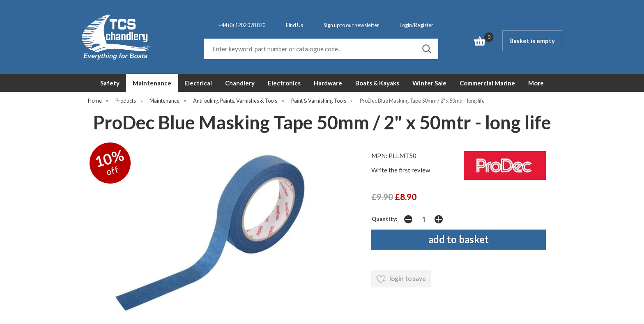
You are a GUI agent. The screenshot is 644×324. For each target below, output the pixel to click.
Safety (110, 83)
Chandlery (240, 83)
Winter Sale (429, 83)
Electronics (284, 83)
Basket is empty (532, 41)
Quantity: (385, 219)
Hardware (328, 83)
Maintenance (152, 83)
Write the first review (401, 170)
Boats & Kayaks (377, 83)
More (536, 83)
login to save (401, 279)
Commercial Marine (487, 83)
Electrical (198, 83)
